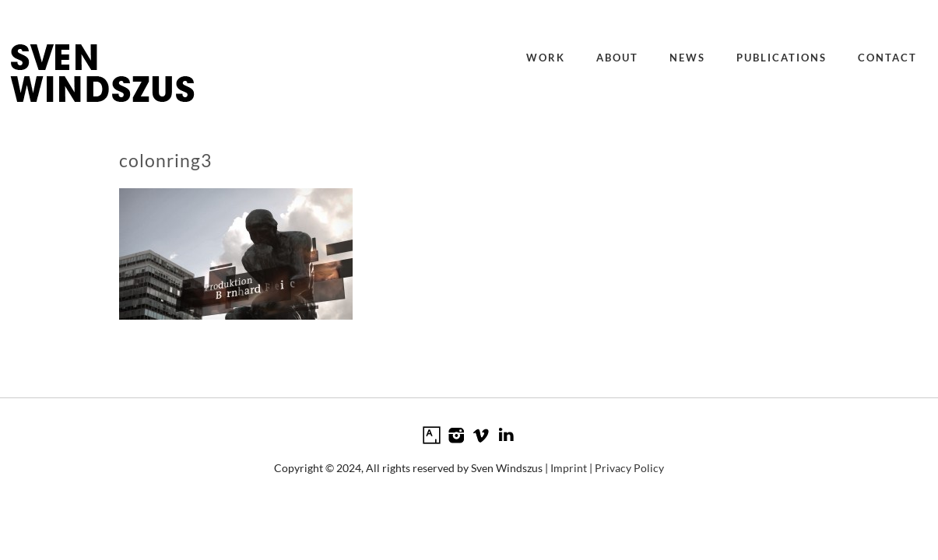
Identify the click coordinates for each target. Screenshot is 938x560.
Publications (782, 58)
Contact (887, 58)
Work (546, 58)
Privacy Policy (629, 468)
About (617, 58)
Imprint (569, 468)
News (687, 58)
